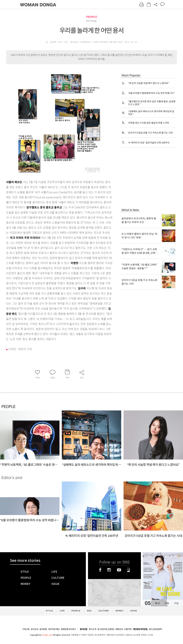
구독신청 (26, 629)
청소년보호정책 (155, 629)
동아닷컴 (84, 629)
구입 (176, 603)
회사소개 (92, 629)
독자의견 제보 (54, 629)
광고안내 (34, 629)
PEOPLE (92, 17)
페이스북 (100, 570)
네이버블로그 (128, 570)
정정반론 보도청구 (68, 629)
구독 (167, 603)
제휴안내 (119, 629)
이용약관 (128, 629)
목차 (157, 603)
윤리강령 (43, 629)
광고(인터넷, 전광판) (106, 629)
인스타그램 (109, 570)
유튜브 (119, 570)
